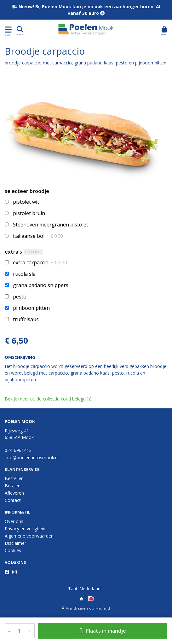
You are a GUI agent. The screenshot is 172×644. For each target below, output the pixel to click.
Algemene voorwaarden (29, 536)
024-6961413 (18, 450)
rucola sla (24, 274)
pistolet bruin (29, 213)
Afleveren (14, 493)
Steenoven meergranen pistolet (51, 225)
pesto (20, 297)
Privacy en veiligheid (25, 529)
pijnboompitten (31, 308)
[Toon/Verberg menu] (7, 30)
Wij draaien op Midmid (86, 608)
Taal (72, 589)
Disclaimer (15, 543)
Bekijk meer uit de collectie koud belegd (48, 399)
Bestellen (14, 478)
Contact (13, 500)
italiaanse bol (38, 236)
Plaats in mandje (102, 631)
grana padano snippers (41, 285)
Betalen (13, 486)
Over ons (14, 521)
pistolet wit (26, 202)
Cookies (13, 550)
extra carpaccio (40, 262)
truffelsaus (26, 319)
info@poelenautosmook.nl (32, 457)
